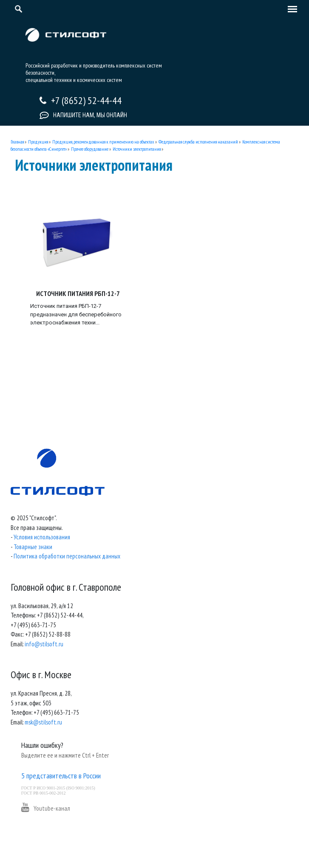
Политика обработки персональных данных (67, 556)
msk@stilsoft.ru (43, 722)
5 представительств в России (61, 776)
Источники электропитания (137, 149)
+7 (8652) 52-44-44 (86, 100)
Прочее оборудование (90, 149)
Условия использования (42, 537)
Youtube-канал (46, 808)
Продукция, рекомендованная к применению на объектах (103, 142)
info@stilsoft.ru (44, 644)
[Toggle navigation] (290, 10)
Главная (17, 142)
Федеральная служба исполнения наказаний (198, 142)
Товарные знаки (33, 547)
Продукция (38, 142)
